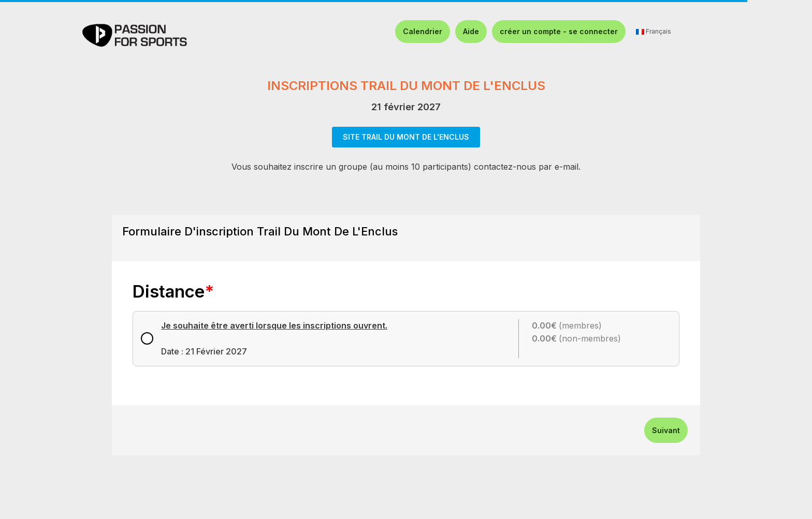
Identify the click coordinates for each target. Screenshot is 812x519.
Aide (471, 31)
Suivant (666, 430)
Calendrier (423, 31)
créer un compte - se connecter (559, 31)
